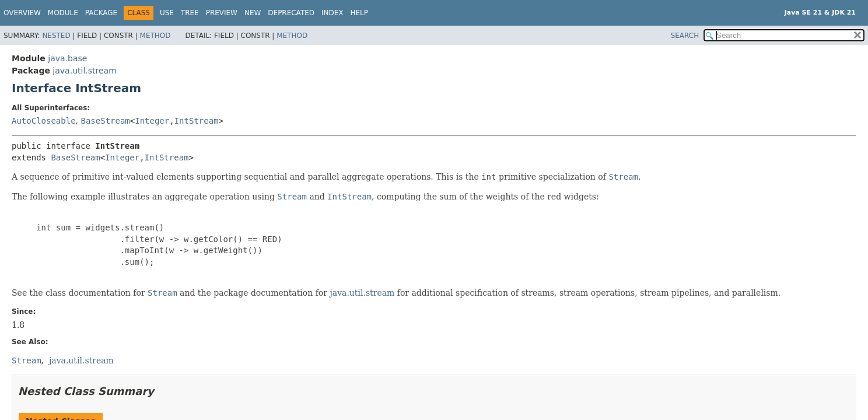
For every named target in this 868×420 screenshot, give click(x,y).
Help (360, 13)
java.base (67, 58)
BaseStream (105, 121)
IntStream (197, 121)
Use (167, 13)
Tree (190, 13)
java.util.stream (84, 71)
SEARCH (685, 36)
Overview (22, 13)
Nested (56, 36)
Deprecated (291, 13)
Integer (152, 121)
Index (332, 13)
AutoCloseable (44, 121)
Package (101, 13)
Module (63, 13)
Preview (222, 13)
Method (155, 36)
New (253, 13)
